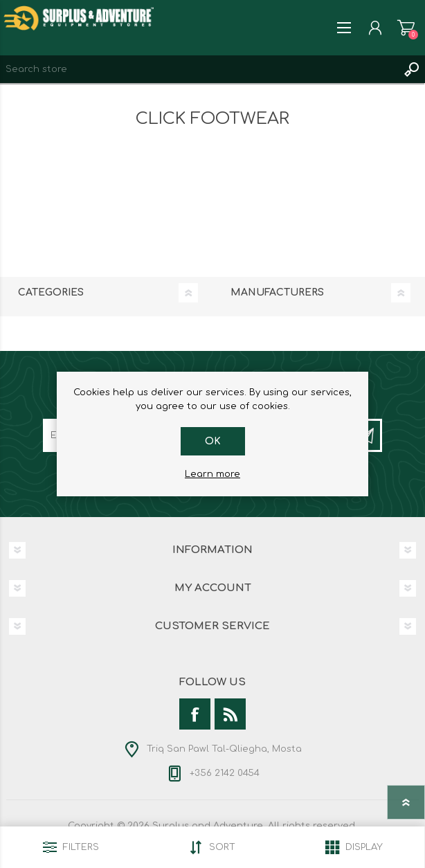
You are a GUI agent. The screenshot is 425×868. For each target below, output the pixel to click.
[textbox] (199, 69)
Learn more (212, 474)
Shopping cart (406, 28)
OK (213, 441)
